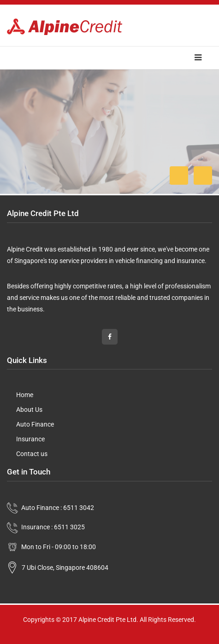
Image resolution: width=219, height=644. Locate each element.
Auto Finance (35, 424)
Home (25, 395)
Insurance (30, 439)
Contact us (32, 454)
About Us (29, 410)
